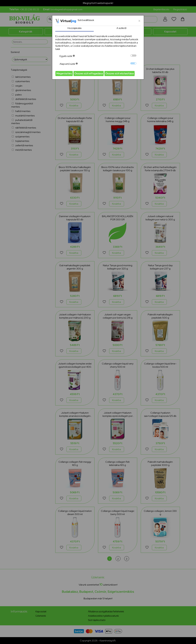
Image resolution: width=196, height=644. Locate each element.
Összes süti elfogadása (89, 74)
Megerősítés (64, 74)
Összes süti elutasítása (120, 74)
